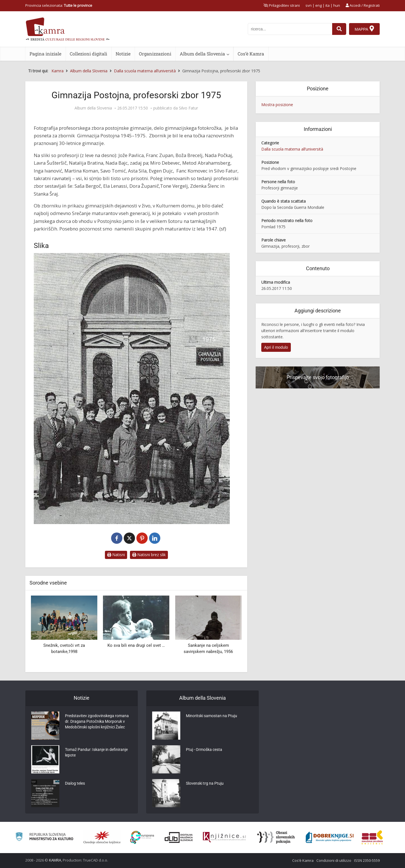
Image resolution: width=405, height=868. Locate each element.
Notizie (123, 54)
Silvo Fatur (188, 108)
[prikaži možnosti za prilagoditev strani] (282, 5)
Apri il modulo (276, 347)
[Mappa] (364, 29)
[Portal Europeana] (142, 837)
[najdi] (339, 29)
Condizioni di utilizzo (334, 860)
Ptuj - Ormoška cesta (204, 750)
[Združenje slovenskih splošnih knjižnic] (224, 837)
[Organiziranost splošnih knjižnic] (102, 837)
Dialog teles (75, 783)
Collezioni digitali (88, 54)
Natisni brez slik (149, 555)
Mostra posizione (277, 105)
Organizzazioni (155, 54)
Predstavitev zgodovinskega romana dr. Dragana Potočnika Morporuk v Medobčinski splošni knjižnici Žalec (97, 721)
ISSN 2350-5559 (367, 860)
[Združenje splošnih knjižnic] (372, 837)
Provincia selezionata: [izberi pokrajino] (59, 5)
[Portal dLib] (179, 837)
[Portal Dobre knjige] (330, 837)
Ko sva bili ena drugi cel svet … (136, 645)
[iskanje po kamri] (290, 29)
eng (319, 5)
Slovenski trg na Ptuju (205, 783)
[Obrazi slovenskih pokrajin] (276, 837)
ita (328, 5)
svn (309, 5)
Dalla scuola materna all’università (292, 149)
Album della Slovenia (202, 54)
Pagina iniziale (45, 54)
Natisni (116, 555)
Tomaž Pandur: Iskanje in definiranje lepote (96, 752)
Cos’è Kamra (251, 54)
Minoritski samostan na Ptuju (211, 716)
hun (337, 5)
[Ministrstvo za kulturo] (44, 837)
